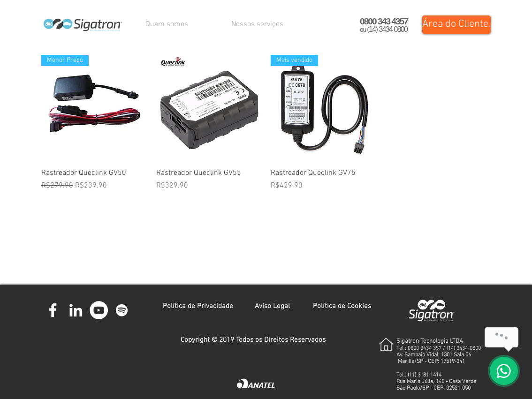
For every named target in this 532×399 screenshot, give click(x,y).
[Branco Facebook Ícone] (53, 310)
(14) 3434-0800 (464, 348)
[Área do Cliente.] (456, 25)
